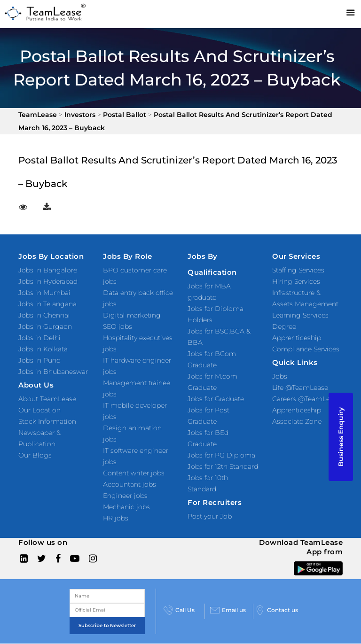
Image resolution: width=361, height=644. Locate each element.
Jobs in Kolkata (43, 349)
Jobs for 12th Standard (223, 466)
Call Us (179, 610)
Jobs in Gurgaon (45, 326)
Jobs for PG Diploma (221, 455)
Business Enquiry (341, 437)
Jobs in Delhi (39, 338)
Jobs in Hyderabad (48, 281)
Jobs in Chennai (44, 315)
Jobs (280, 376)
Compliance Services (306, 349)
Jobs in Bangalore (48, 270)
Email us (228, 610)
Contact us (277, 610)
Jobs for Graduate (216, 399)
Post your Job (210, 516)
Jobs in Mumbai (44, 293)
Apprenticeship (297, 410)
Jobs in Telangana (47, 304)
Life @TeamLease (300, 388)
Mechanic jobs (126, 507)
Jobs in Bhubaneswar (53, 372)
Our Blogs (35, 455)
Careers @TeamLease (306, 399)
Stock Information (47, 421)
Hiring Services (296, 281)
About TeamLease (47, 399)
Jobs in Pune (39, 360)
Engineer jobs (125, 496)
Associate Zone (297, 421)
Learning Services (300, 315)
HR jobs (116, 518)
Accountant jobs (129, 484)
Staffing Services (298, 270)
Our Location (39, 410)
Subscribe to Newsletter (107, 625)
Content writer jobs (134, 473)
